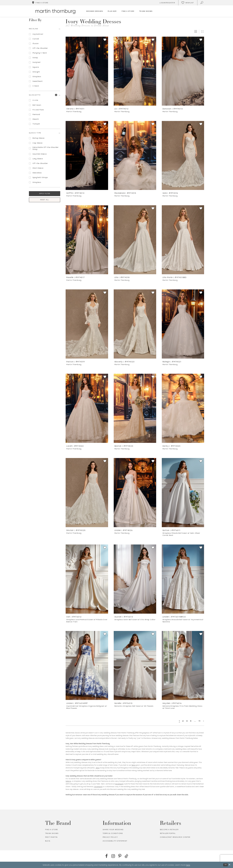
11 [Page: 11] (199, 721)
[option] (87, 76)
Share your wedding (113, 830)
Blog (48, 841)
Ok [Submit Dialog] (226, 865)
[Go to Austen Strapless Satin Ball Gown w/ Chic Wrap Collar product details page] (135, 579)
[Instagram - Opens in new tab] (113, 856)
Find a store (52, 830)
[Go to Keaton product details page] (135, 408)
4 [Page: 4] (191, 721)
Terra (133, 765)
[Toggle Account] (167, 3)
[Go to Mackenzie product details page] (135, 155)
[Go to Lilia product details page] (135, 240)
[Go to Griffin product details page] (87, 155)
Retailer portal (168, 833)
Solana (68, 781)
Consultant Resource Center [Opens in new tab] (175, 837)
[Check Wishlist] (188, 3)
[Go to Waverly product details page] (135, 324)
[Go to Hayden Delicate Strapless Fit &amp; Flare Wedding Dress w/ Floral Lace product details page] (183, 665)
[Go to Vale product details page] (183, 155)
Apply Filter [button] (45, 194)
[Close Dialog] (229, 865)
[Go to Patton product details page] (87, 324)
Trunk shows (52, 833)
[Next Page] (204, 721)
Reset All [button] (45, 200)
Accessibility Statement (115, 841)
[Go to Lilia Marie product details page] (183, 240)
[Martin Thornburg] (55, 11)
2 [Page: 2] (183, 721)
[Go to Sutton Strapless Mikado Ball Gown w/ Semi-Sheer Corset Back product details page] (183, 492)
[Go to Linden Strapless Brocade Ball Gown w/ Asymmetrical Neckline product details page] (183, 579)
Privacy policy (110, 837)
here (188, 865)
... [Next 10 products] (195, 721)
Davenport (119, 784)
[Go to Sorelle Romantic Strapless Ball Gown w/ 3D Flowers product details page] (135, 665)
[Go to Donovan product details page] (183, 71)
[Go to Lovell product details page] (87, 408)
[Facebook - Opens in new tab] (107, 856)
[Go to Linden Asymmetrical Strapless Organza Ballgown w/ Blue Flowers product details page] (87, 665)
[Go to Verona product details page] (87, 71)
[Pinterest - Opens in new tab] (120, 856)
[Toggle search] (202, 3)
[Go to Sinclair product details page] (87, 492)
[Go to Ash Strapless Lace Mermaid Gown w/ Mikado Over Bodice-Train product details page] (87, 579)
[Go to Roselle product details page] (87, 240)
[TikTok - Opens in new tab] (126, 856)
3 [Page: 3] (187, 721)
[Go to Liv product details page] (135, 71)
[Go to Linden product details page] (135, 492)
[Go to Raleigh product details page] (183, 324)
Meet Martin (51, 837)
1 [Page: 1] (179, 721)
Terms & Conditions (113, 833)
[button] (56, 95)
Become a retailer (169, 830)
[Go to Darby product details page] (183, 408)
